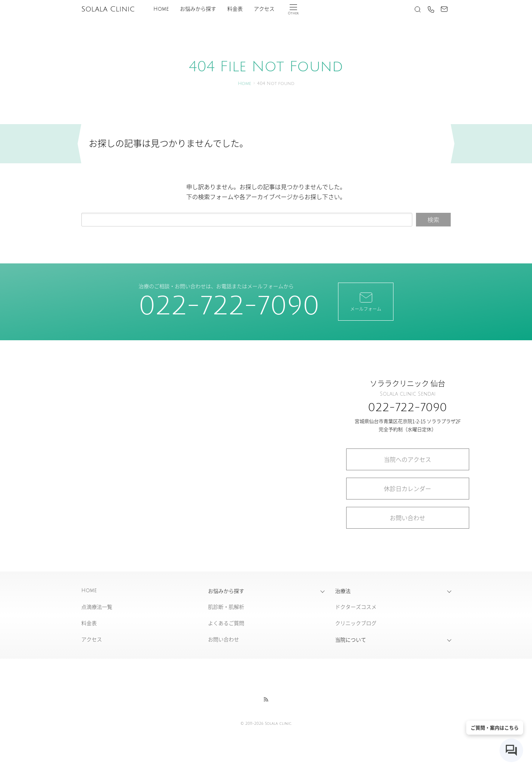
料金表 (235, 9)
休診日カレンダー (407, 488)
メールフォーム (366, 301)
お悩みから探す (198, 9)
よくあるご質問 (226, 623)
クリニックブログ (356, 623)
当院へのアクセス (407, 459)
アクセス (264, 9)
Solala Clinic (108, 9)
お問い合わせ (407, 518)
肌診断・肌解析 (226, 607)
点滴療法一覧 (97, 607)
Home (161, 9)
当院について (351, 639)
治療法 (343, 591)
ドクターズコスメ (356, 607)
